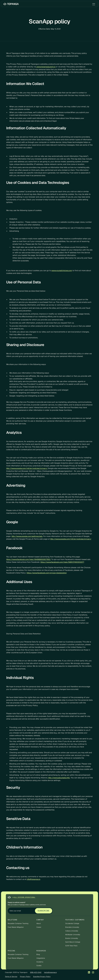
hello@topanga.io (50, 972)
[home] (11, 4)
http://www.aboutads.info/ (59, 778)
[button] (94, 4)
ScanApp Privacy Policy (42, 977)
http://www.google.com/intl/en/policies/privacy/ (27, 468)
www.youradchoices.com (62, 271)
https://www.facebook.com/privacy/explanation (47, 573)
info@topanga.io (33, 879)
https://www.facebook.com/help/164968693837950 (28, 559)
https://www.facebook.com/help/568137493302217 (62, 562)
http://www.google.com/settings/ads (27, 536)
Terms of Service (11, 977)
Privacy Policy (25, 977)
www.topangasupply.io (46, 67)
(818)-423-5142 (36, 972)
